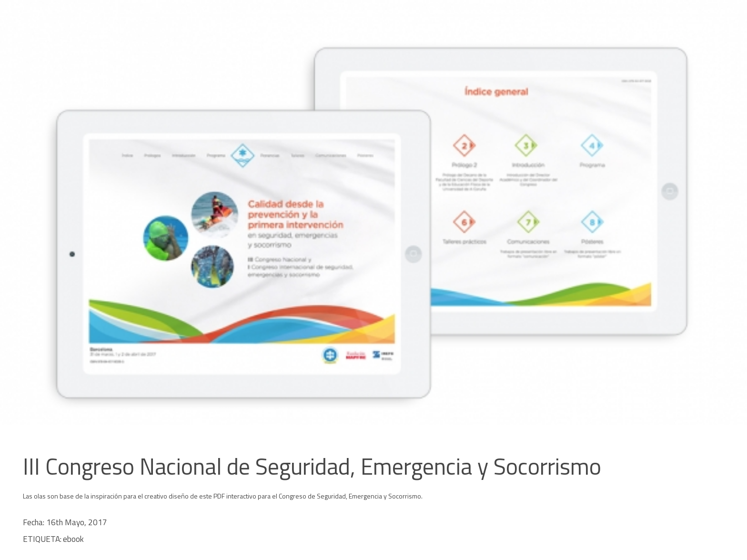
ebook (73, 539)
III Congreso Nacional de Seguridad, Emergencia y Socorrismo (312, 466)
